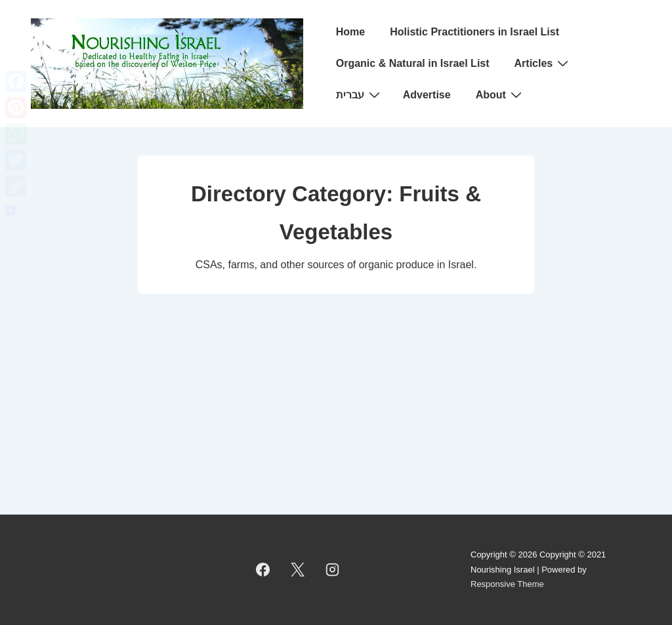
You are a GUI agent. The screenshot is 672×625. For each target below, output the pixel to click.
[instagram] (333, 570)
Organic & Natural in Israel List (413, 63)
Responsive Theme (507, 584)
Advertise (427, 95)
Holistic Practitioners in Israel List (474, 32)
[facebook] (263, 570)
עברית (360, 94)
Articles (543, 63)
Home (350, 32)
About (500, 94)
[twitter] (298, 570)
